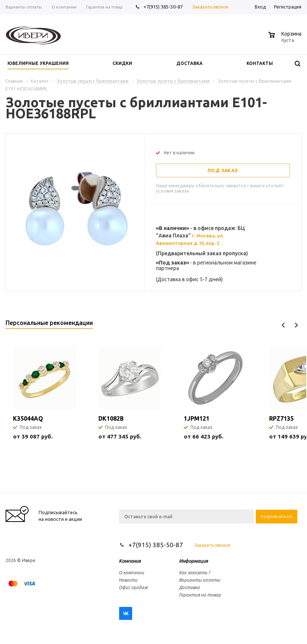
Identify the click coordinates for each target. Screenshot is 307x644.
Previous (283, 325)
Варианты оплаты (200, 580)
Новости (128, 580)
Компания (130, 561)
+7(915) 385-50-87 (164, 7)
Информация (193, 561)
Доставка (189, 587)
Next (296, 325)
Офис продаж (133, 587)
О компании (131, 573)
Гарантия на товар (200, 595)
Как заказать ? (195, 573)
